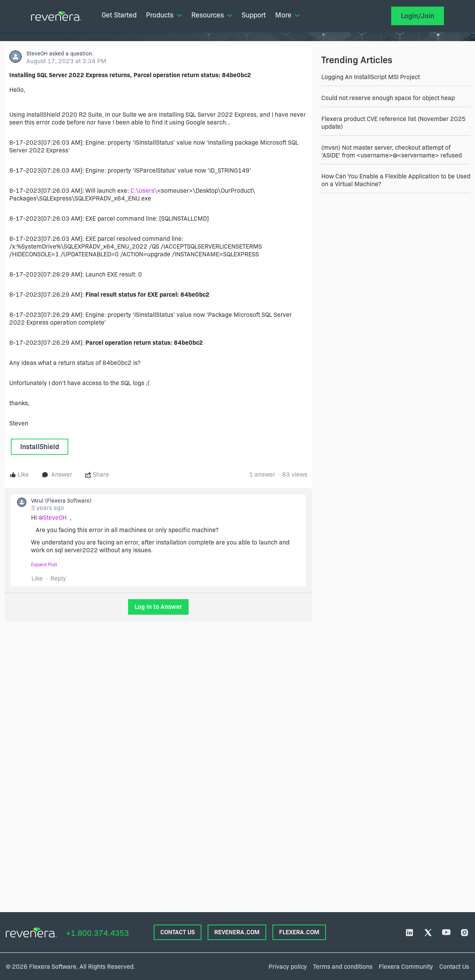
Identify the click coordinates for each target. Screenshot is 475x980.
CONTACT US (178, 932)
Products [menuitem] (164, 15)
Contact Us (454, 967)
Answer (57, 474)
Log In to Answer (158, 607)
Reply (58, 578)
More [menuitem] (288, 15)
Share (97, 474)
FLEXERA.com (299, 932)
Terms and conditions (343, 967)
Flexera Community (406, 967)
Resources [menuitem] (212, 15)
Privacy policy (288, 967)
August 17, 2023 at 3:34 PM (66, 61)
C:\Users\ (144, 191)
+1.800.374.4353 (97, 933)
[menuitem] (119, 16)
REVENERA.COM (237, 932)
